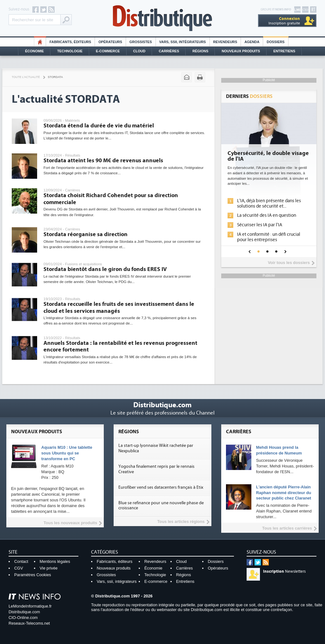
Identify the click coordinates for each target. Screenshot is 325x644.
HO (40, 42)
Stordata (55, 77)
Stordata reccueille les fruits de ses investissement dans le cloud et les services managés (119, 308)
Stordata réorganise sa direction (86, 234)
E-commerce (108, 51)
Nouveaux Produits (241, 51)
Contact (21, 561)
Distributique (162, 18)
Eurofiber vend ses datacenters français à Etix (161, 487)
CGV (19, 568)
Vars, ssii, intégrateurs (117, 581)
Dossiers (275, 42)
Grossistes (141, 42)
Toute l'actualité (26, 77)
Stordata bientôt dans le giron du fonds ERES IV (105, 269)
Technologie (70, 51)
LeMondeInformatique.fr (30, 606)
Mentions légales (55, 561)
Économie (34, 51)
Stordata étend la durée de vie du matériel (99, 126)
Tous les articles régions (181, 522)
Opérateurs (110, 42)
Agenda (252, 42)
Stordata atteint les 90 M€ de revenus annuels (103, 161)
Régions (200, 51)
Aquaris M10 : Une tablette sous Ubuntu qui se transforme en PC (67, 453)
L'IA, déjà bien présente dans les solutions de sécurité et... (269, 203)
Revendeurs (225, 42)
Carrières (169, 51)
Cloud (139, 51)
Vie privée (49, 568)
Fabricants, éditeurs (70, 42)
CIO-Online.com (23, 618)
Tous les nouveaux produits (70, 523)
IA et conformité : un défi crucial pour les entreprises (269, 237)
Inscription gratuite (284, 21)
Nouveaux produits (114, 568)
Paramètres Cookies (33, 575)
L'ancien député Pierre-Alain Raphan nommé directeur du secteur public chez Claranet (284, 493)
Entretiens (284, 51)
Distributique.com (24, 612)
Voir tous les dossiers (289, 263)
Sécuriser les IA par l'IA (260, 225)
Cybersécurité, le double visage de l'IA (268, 156)
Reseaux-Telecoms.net (29, 623)
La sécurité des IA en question (267, 215)
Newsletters (284, 571)
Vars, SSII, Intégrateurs (183, 42)
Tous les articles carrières (287, 528)
